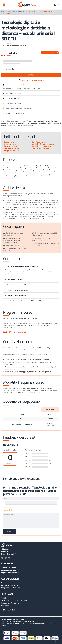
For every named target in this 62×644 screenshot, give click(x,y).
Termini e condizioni (9, 568)
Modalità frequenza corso (43, 144)
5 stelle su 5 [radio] (11, 510)
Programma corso (12, 150)
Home (3, 11)
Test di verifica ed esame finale (16, 290)
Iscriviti (31, 75)
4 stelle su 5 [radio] (10, 510)
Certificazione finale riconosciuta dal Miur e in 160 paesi (25, 301)
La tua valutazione (8, 507)
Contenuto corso (11, 148)
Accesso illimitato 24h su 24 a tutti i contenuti (22, 266)
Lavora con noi (7, 583)
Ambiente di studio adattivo (16, 295)
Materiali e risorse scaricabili (16, 285)
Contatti (5, 552)
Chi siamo (5, 549)
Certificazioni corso (40, 142)
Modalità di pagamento (42, 146)
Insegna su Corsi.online (10, 585)
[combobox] (31, 69)
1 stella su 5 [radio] (4, 510)
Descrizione (9, 142)
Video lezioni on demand (14, 280)
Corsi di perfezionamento (15, 11)
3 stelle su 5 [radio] (8, 510)
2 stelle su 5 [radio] (6, 510)
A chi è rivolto (10, 144)
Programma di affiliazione (11, 588)
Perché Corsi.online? (9, 554)
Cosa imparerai (11, 146)
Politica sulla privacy (9, 570)
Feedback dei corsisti (41, 148)
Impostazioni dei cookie (10, 573)
